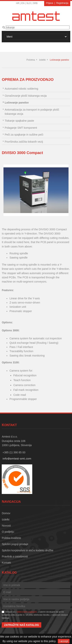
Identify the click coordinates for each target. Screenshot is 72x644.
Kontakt (6, 563)
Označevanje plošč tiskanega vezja (26, 96)
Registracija (62, 3)
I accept (64, 641)
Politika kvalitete (11, 538)
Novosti (6, 526)
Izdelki (42, 60)
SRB (35, 3)
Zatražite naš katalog (21, 625)
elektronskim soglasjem (27, 612)
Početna (31, 60)
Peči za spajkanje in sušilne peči (24, 135)
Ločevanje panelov (60, 60)
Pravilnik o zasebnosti (15, 556)
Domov (6, 513)
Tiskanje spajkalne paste (19, 121)
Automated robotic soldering (21, 89)
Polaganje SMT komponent (21, 128)
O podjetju (8, 532)
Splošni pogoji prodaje (15, 544)
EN (23, 3)
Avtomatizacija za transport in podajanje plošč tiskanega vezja (32, 112)
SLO (29, 3)
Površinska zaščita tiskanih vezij (24, 142)
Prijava (50, 3)
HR (18, 3)
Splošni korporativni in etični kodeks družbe (27, 550)
